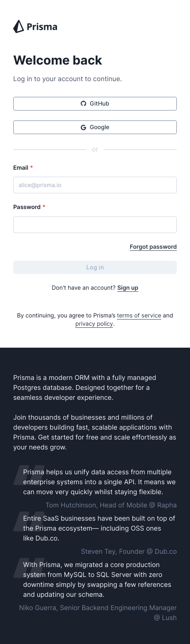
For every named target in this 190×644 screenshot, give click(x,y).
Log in (95, 267)
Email (23, 168)
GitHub (95, 104)
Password (29, 207)
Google (95, 127)
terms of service (139, 316)
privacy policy (94, 324)
